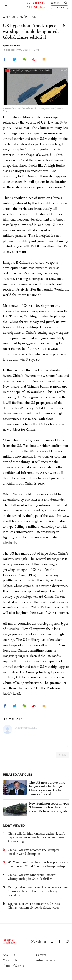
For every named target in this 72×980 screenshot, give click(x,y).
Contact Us (10, 960)
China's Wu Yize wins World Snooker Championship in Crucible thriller (32, 877)
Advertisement (46, 960)
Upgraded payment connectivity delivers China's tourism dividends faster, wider (34, 906)
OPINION (10, 17)
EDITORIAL (27, 17)
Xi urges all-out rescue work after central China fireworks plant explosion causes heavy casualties (38, 891)
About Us (9, 955)
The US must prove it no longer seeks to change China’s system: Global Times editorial (47, 788)
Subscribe (59, 7)
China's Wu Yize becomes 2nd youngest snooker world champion (34, 852)
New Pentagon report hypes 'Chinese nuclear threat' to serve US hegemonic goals (49, 807)
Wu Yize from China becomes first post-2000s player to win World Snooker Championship (38, 864)
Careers (41, 955)
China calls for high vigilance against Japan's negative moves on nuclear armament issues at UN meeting (38, 837)
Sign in (55, 3)
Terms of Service (14, 966)
